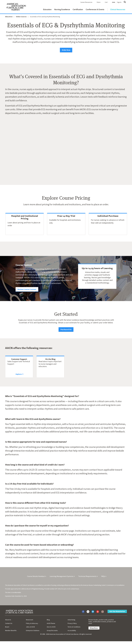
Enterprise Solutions (33, 630)
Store (99, 2)
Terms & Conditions (74, 627)
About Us (8, 620)
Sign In (119, 2)
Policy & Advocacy (32, 623)
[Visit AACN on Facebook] (83, 612)
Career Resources (86, 2)
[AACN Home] (16, 7)
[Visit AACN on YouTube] (98, 612)
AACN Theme (51, 623)
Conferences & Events (95, 9)
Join (113, 2)
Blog (48, 620)
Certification (78, 9)
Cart (106, 2)
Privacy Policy (72, 623)
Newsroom (30, 620)
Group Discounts (52, 630)
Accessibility (72, 630)
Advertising (71, 620)
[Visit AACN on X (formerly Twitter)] (88, 612)
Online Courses (21, 17)
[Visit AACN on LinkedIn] (93, 612)
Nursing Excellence (62, 9)
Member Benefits (11, 630)
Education (47, 9)
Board (7, 627)
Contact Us (9, 623)
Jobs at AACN (30, 627)
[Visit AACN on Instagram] (102, 612)
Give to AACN (51, 627)
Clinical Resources (118, 9)
